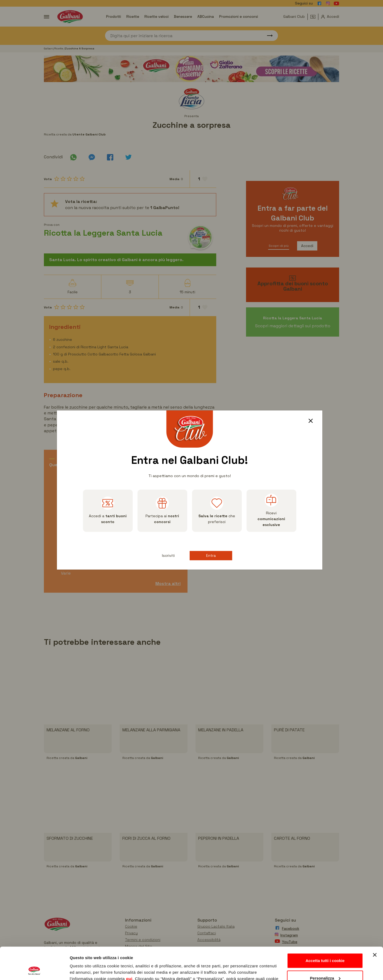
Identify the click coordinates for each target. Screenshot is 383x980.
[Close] (313, 422)
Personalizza (325, 948)
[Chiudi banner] (375, 925)
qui (129, 949)
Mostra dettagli (84, 970)
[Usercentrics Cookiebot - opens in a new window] (34, 970)
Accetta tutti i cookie (325, 930)
